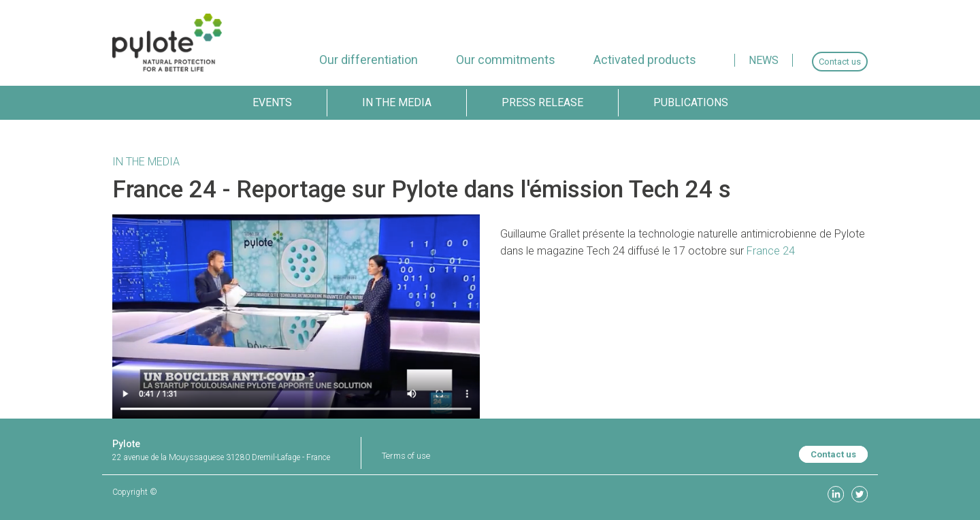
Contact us (833, 454)
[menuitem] (369, 60)
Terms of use (406, 456)
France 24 (771, 251)
